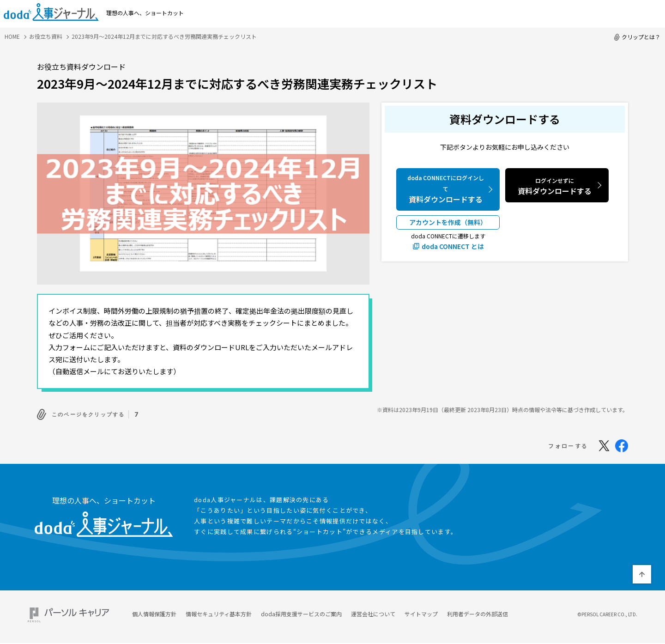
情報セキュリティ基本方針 (219, 611)
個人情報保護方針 (154, 611)
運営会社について (373, 611)
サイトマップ (421, 611)
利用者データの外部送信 (478, 611)
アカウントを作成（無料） (448, 222)
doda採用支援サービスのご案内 (301, 611)
